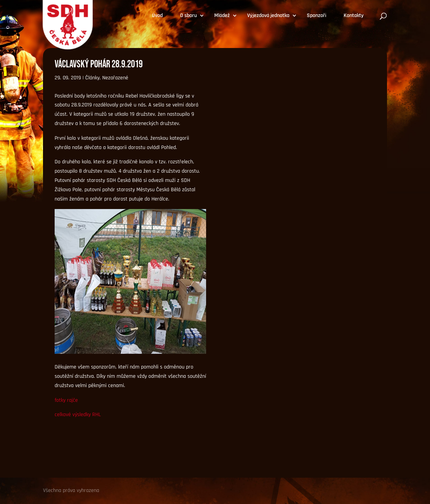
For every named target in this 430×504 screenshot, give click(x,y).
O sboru (188, 16)
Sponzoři (316, 16)
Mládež (222, 16)
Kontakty (354, 16)
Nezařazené (115, 78)
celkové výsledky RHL (78, 415)
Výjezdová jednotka (268, 16)
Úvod (157, 16)
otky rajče (67, 400)
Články (92, 78)
